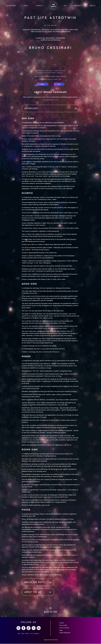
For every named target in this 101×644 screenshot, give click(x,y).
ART (65, 6)
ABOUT (93, 6)
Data (26, 6)
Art (59, 84)
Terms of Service (64, 628)
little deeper (59, 189)
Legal (61, 630)
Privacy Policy (63, 626)
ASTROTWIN (11, 6)
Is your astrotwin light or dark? (50, 100)
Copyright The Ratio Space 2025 (51, 640)
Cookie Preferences (65, 633)
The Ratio (25, 505)
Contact (62, 623)
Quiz (42, 84)
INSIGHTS (78, 6)
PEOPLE (39, 6)
